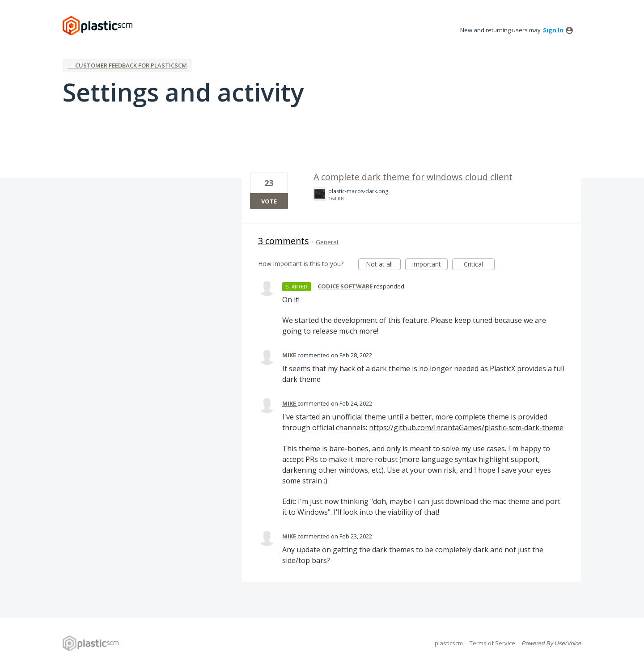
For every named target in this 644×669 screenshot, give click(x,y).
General (327, 242)
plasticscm (449, 643)
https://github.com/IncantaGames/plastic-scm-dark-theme (466, 428)
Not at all (383, 265)
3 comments (284, 241)
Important (430, 265)
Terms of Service (492, 643)
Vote (269, 201)
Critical (479, 265)
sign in (553, 30)
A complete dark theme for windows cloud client (413, 177)
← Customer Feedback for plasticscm (127, 65)
